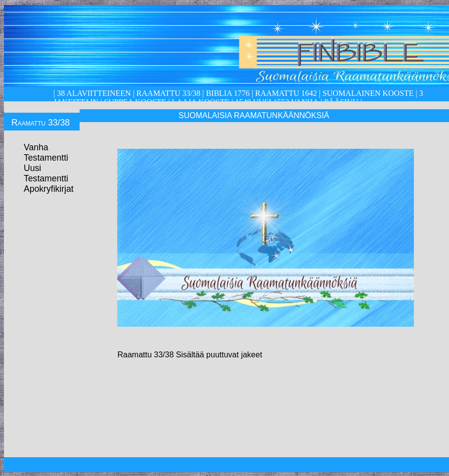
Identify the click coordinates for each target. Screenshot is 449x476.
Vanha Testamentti (46, 152)
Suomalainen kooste (368, 93)
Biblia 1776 (227, 93)
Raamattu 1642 (286, 93)
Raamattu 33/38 (168, 93)
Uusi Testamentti (46, 173)
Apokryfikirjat (49, 189)
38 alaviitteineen (93, 93)
